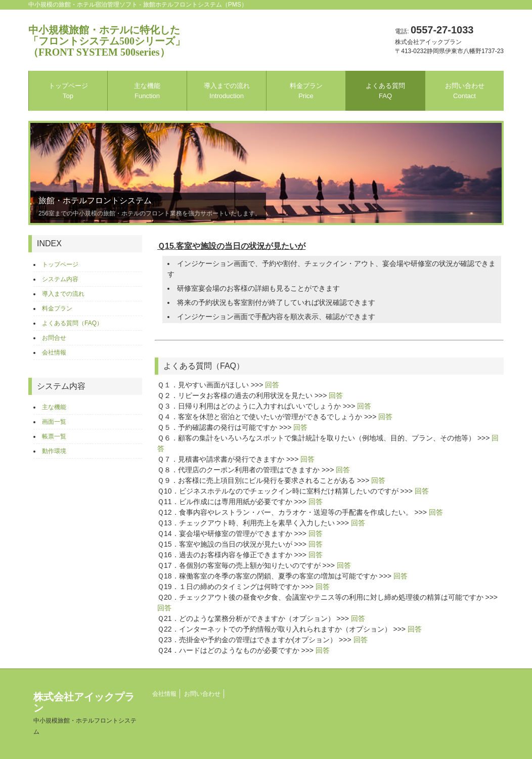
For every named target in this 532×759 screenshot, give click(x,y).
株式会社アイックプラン (85, 713)
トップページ (68, 91)
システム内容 (60, 279)
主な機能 (147, 91)
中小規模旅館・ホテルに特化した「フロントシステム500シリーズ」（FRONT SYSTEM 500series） (107, 41)
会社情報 (54, 352)
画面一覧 (54, 422)
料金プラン (306, 91)
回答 (272, 385)
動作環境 (54, 451)
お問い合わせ (465, 91)
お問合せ (54, 338)
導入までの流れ (227, 91)
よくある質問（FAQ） (72, 323)
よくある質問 (385, 91)
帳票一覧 (54, 436)
